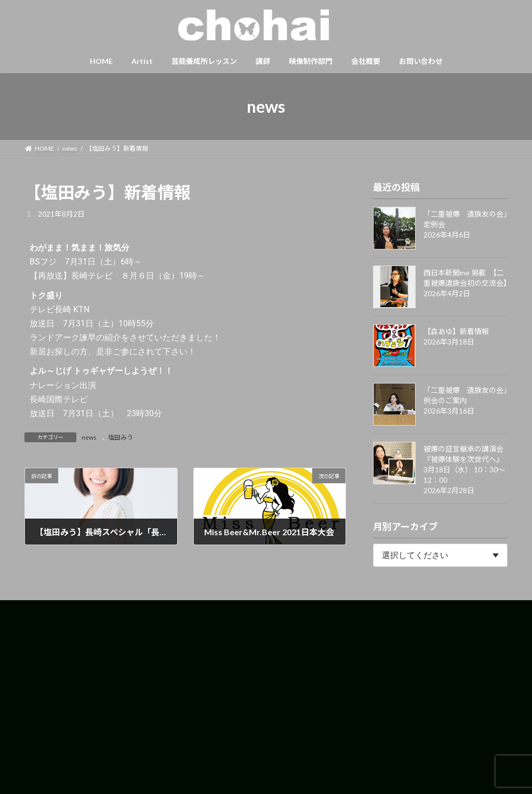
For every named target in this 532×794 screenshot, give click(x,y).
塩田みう (121, 437)
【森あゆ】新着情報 (456, 331)
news (89, 437)
